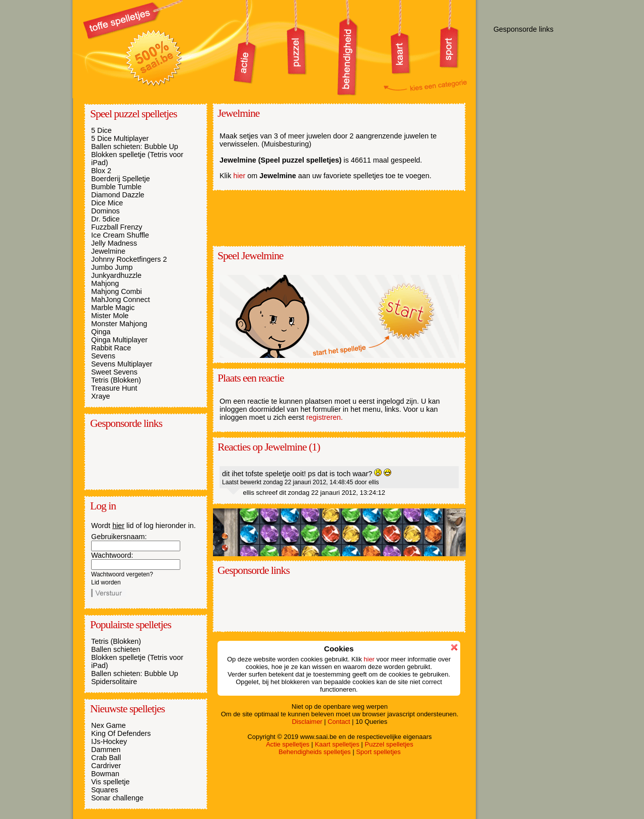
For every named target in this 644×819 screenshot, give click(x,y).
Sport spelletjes (378, 752)
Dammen (106, 750)
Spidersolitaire (114, 682)
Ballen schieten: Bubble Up (135, 146)
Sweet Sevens (114, 372)
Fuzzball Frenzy (117, 227)
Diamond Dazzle (118, 195)
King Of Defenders (121, 733)
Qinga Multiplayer (119, 340)
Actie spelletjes (288, 744)
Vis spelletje (111, 782)
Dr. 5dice (105, 219)
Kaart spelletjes (337, 744)
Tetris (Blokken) (116, 380)
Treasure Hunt (114, 388)
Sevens (103, 356)
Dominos (105, 211)
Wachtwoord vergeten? (122, 574)
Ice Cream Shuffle (120, 235)
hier (118, 526)
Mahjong (105, 283)
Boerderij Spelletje (121, 179)
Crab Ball (106, 758)
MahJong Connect (121, 300)
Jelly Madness (114, 243)
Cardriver (106, 766)
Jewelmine (108, 251)
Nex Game (109, 725)
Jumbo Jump (112, 267)
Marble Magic (113, 308)
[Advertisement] (141, 459)
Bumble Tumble (116, 187)
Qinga (101, 332)
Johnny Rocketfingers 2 (129, 259)
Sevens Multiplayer (122, 364)
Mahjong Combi (117, 291)
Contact (339, 722)
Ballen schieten (116, 649)
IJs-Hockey (109, 741)
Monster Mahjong (119, 324)
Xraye (101, 396)
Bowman (105, 774)
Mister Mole (110, 316)
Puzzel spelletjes (389, 744)
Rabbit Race (111, 348)
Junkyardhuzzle (116, 275)
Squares (105, 790)
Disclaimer (307, 722)
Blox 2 (101, 171)
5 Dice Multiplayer (120, 138)
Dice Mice (107, 203)
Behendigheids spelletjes (314, 752)
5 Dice (101, 130)
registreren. (325, 417)
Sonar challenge (117, 798)
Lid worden (106, 582)
